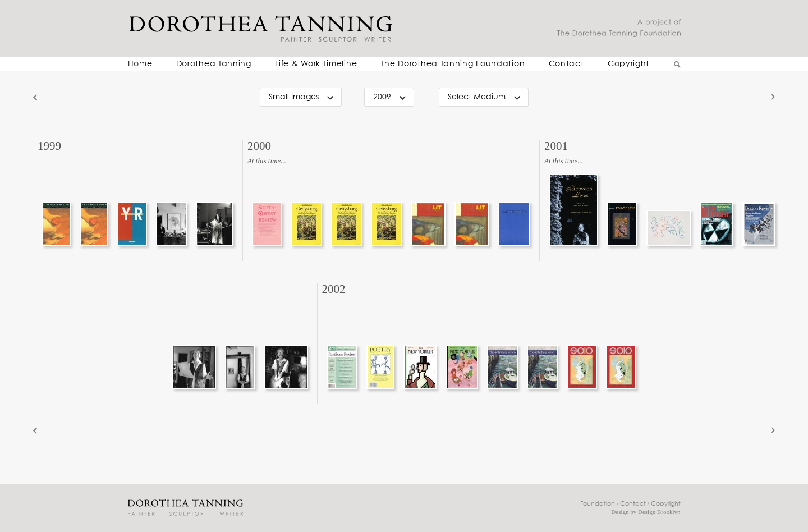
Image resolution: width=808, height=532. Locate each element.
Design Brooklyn (659, 512)
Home (140, 64)
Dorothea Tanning (214, 64)
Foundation (598, 504)
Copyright (628, 64)
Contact (566, 64)
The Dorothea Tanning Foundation (453, 64)
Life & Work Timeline (316, 64)
